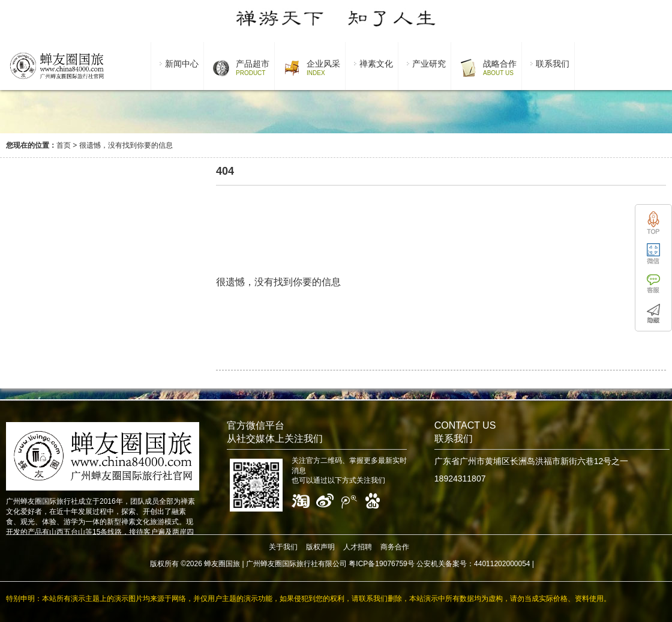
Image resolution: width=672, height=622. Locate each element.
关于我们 (283, 547)
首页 (64, 145)
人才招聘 (358, 547)
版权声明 (320, 547)
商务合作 (395, 547)
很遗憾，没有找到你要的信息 (126, 145)
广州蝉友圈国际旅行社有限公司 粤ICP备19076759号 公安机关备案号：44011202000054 (388, 564)
